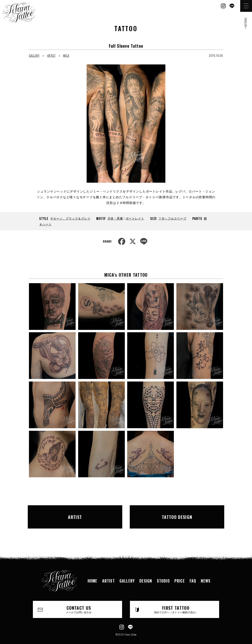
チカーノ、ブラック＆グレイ (70, 218)
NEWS (206, 574)
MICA (66, 55)
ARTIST (51, 55)
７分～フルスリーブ (172, 218)
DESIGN (146, 574)
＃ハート (45, 224)
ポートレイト (135, 218)
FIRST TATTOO (176, 602)
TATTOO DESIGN (177, 513)
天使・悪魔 (115, 218)
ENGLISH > (246, 24)
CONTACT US (79, 602)
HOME (93, 574)
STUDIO (163, 574)
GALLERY (34, 55)
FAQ (193, 574)
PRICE (180, 574)
